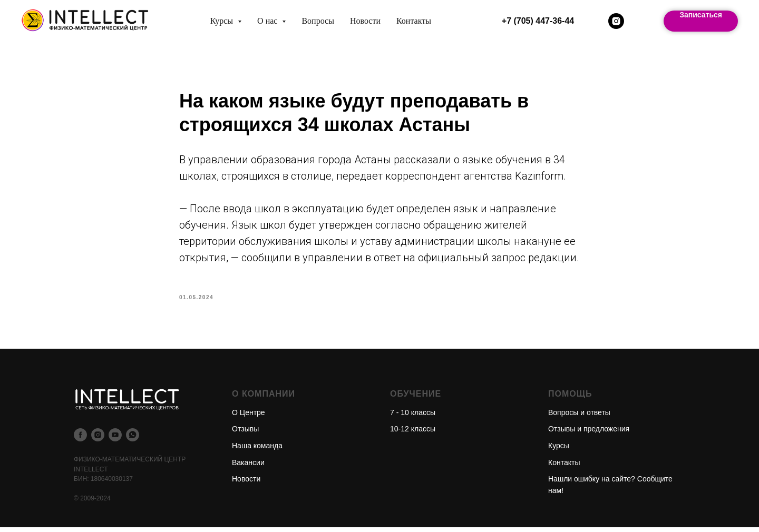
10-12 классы (413, 434)
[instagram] (616, 21)
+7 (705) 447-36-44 (538, 21)
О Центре (249, 417)
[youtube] (115, 440)
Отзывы (245, 434)
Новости (365, 21)
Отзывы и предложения (589, 434)
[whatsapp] (133, 440)
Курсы (559, 451)
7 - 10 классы (413, 417)
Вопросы (318, 21)
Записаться (701, 15)
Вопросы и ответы (579, 417)
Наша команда (257, 451)
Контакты (414, 21)
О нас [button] (268, 21)
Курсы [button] (223, 21)
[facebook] (80, 440)
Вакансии (248, 467)
